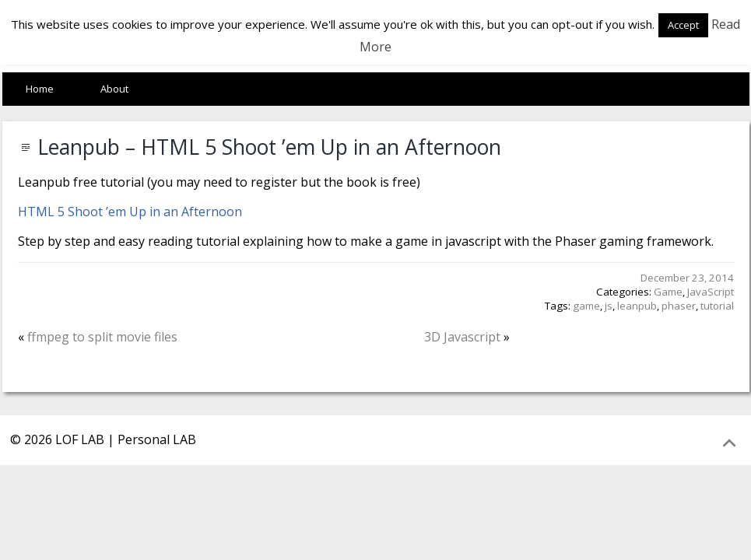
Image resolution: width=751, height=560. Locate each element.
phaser (679, 306)
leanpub (637, 306)
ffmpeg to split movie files (102, 337)
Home (40, 89)
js (609, 306)
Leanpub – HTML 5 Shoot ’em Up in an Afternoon (269, 147)
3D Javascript (462, 337)
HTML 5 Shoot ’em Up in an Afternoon (130, 212)
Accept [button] (683, 25)
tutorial (717, 306)
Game (668, 292)
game (586, 306)
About (114, 89)
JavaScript (711, 292)
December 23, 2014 (687, 278)
